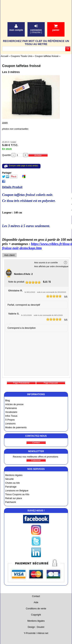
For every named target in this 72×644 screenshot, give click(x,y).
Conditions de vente (36, 609)
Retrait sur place (14, 498)
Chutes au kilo (12, 483)
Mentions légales (14, 475)
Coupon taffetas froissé (21, 66)
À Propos (10, 420)
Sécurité (9, 479)
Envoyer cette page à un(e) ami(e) (23, 166)
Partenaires (11, 408)
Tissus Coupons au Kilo (17, 494)
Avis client (9, 255)
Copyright (36, 615)
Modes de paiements (16, 427)
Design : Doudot (36, 627)
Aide (36, 602)
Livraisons (10, 424)
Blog (7, 401)
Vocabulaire (11, 412)
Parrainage (11, 487)
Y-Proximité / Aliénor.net (36, 633)
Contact (36, 596)
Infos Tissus (11, 416)
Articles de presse (14, 404)
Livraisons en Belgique (17, 491)
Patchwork (11, 502)
